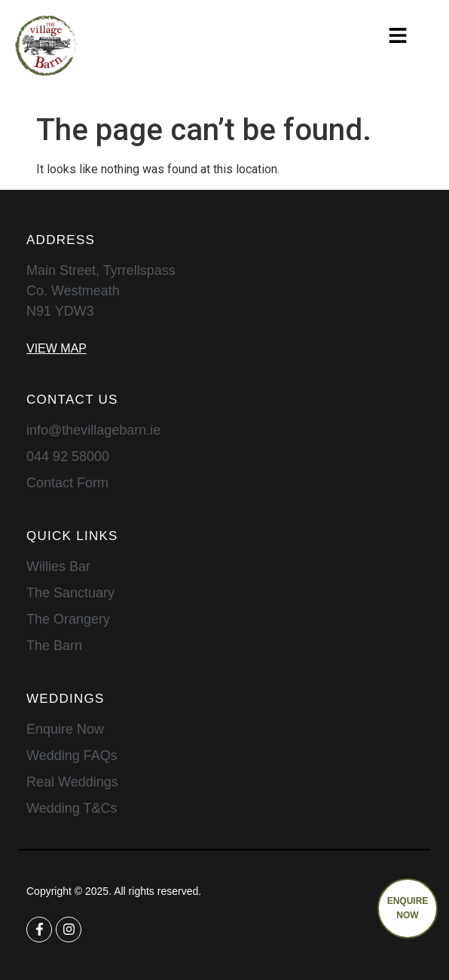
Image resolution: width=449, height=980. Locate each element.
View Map (57, 348)
